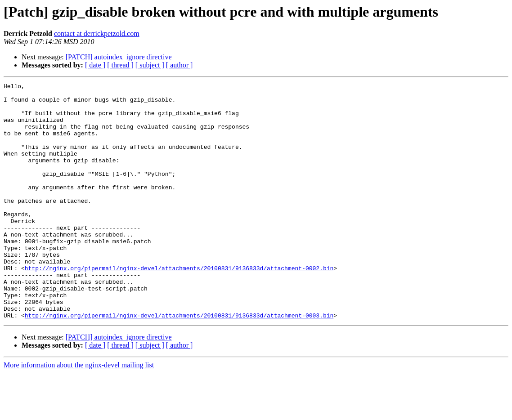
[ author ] (180, 65)
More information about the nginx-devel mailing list (79, 412)
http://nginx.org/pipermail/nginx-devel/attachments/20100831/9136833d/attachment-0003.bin (179, 362)
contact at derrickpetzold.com (97, 34)
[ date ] (95, 65)
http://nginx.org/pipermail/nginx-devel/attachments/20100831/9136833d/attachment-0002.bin (179, 306)
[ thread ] (120, 65)
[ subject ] (150, 65)
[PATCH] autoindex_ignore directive (119, 57)
